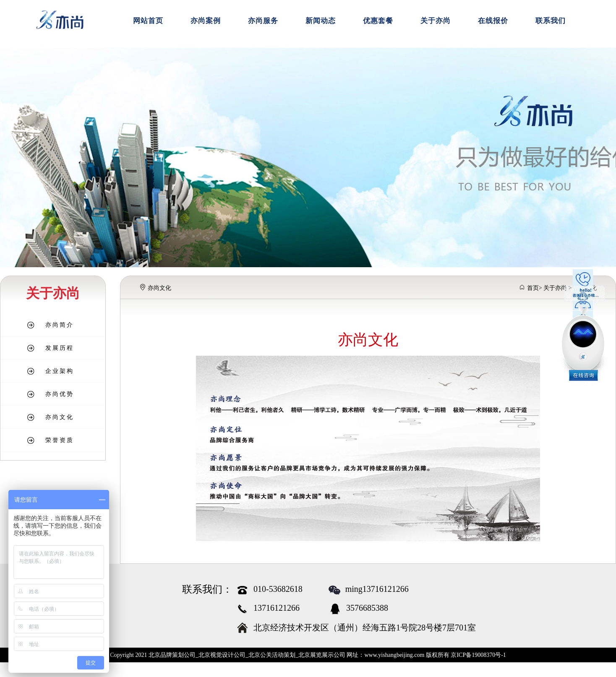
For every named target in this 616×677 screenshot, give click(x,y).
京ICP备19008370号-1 (478, 655)
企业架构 (60, 371)
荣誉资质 (60, 440)
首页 (533, 288)
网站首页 (148, 21)
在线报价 (493, 21)
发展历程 (60, 348)
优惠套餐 (378, 21)
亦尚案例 (206, 21)
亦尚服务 (263, 21)
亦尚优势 (60, 394)
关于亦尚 (436, 21)
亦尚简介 (60, 325)
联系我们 (551, 21)
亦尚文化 (60, 417)
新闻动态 (321, 21)
